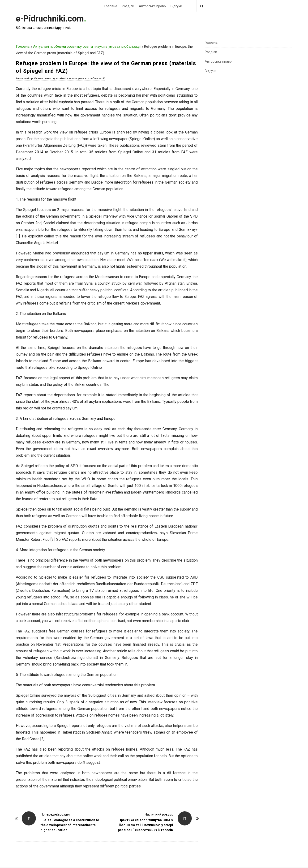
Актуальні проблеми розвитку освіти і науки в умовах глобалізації (87, 47)
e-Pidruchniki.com (50, 19)
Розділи (128, 6)
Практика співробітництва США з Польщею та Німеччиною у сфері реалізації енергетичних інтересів (145, 825)
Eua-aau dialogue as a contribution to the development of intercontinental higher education (70, 825)
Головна (111, 6)
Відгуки (176, 6)
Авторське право (152, 6)
